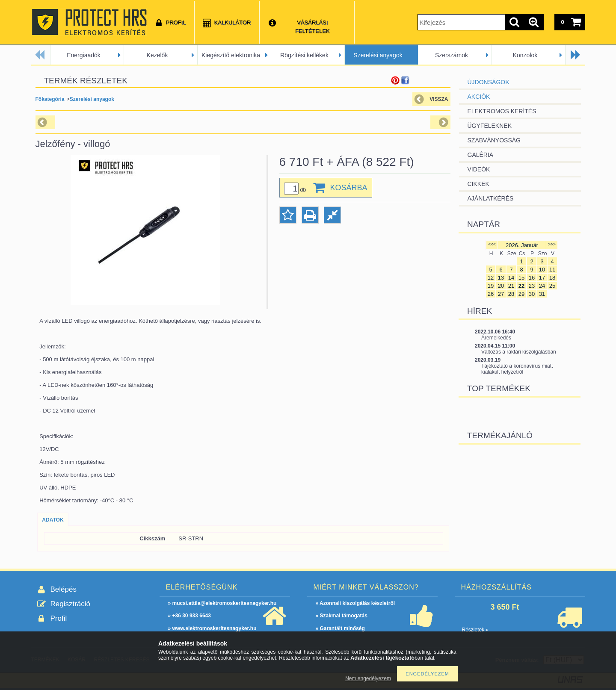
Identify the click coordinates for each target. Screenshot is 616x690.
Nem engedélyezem (368, 678)
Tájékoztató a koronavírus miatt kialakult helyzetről (517, 369)
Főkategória (50, 99)
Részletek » (475, 630)
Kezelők (157, 55)
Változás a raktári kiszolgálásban (519, 352)
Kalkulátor (232, 22)
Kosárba (349, 188)
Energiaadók (84, 55)
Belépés (64, 589)
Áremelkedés (496, 338)
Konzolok (525, 55)
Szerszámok (452, 55)
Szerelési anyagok (378, 55)
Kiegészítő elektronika (231, 55)
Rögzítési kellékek (304, 55)
